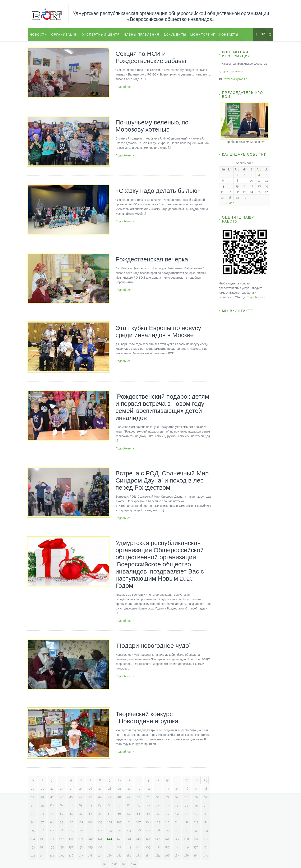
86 (119, 814)
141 (100, 839)
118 (61, 830)
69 (138, 805)
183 (138, 855)
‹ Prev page (34, 780)
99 (61, 822)
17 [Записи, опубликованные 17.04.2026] (252, 186)
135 (42, 839)
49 (129, 797)
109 (158, 822)
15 (167, 780)
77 (33, 814)
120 (81, 830)
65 (100, 805)
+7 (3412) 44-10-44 (231, 71)
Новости (38, 35)
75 (196, 805)
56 (196, 797)
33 (158, 789)
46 (100, 797)
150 (187, 839)
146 (148, 839)
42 (62, 797)
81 (71, 814)
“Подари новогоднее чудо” (153, 646)
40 (42, 797)
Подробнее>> (256, 297)
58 (33, 805)
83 (90, 814)
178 (90, 855)
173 (42, 855)
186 (167, 855)
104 (110, 822)
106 (129, 822)
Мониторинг (203, 35)
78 (42, 814)
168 (177, 847)
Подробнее (125, 87)
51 (148, 797)
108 (148, 822)
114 (206, 822)
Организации (64, 35)
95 (206, 814)
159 (90, 847)
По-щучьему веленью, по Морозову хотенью (152, 126)
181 (119, 855)
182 (129, 855)
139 (81, 839)
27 (100, 789)
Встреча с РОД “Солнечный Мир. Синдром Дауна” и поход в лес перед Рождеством (163, 480)
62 (71, 805)
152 (206, 839)
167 (167, 847)
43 (71, 797)
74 (187, 805)
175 (61, 855)
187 (177, 855)
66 (110, 805)
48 (119, 797)
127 (148, 830)
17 (186, 780)
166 (158, 847)
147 (158, 839)
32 (148, 789)
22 (52, 789)
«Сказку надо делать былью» (158, 191)
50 (138, 797)
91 (167, 814)
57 (206, 797)
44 (81, 797)
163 (129, 847)
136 (52, 839)
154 (42, 847)
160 (100, 847)
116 (42, 830)
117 (52, 830)
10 (119, 780)
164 (138, 847)
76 (206, 805)
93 (186, 814)
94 (196, 814)
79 (52, 814)
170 (196, 847)
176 (71, 855)
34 (167, 789)
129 (167, 830)
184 (148, 855)
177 (81, 855)
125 (129, 830)
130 (177, 830)
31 (138, 789)
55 (186, 797)
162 (119, 847)
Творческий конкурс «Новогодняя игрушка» (149, 718)
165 (148, 847)
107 (138, 822)
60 (52, 805)
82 (81, 814)
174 (52, 855)
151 (196, 839)
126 (138, 830)
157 (71, 847)
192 (114, 864)
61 (61, 805)
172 (33, 855)
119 (71, 830)
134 (33, 839)
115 (33, 830)
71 (158, 805)
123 (110, 830)
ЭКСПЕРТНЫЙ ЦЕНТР (101, 35)
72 (167, 805)
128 (158, 830)
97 (42, 822)
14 (158, 780)
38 (206, 789)
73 (177, 805)
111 (177, 822)
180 (110, 855)
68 (129, 805)
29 (119, 789)
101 (81, 822)
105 (119, 822)
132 (196, 830)
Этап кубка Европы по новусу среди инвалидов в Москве (158, 331)
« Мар (230, 203)
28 (110, 789)
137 (61, 839)
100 (71, 822)
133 (206, 830)
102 (90, 822)
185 (158, 855)
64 (90, 805)
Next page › (204, 780)
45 (90, 797)
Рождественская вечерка (152, 259)
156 (61, 847)
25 (81, 789)
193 (124, 864)
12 (138, 780)
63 (81, 805)
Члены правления (142, 35)
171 (206, 847)
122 (100, 830)
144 (129, 839)
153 (33, 847)
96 (33, 822)
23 (62, 789)
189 (196, 855)
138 (71, 839)
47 (110, 797)
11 (129, 780)
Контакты (229, 35)
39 (33, 797)
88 (138, 814)
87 (129, 814)
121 (90, 830)
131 (186, 830)
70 (148, 805)
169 (186, 847)
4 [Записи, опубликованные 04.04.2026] (259, 175)
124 (119, 830)
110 (167, 822)
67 (119, 805)
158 (81, 847)
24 (71, 789)
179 (100, 855)
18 (196, 780)
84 (100, 814)
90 (158, 814)
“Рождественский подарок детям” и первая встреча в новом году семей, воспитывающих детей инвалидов (163, 407)
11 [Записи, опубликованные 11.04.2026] (259, 181)
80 (62, 814)
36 (186, 789)
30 (129, 789)
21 (42, 789)
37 (196, 789)
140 (90, 839)
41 (52, 797)
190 (206, 855)
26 (90, 789)
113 (196, 822)
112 (187, 822)
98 (52, 822)
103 (100, 822)
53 (167, 797)
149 (177, 839)
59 (42, 805)
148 (167, 839)
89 (148, 814)
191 (105, 864)
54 (177, 797)
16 (177, 780)
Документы (175, 35)
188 (186, 855)
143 (119, 839)
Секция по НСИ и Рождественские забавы (151, 57)
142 (110, 839)
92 (177, 814)
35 (177, 789)
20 (33, 789)
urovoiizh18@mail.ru (235, 79)
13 (148, 780)
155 (52, 847)
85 (110, 814)
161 (110, 847)
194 (134, 864)
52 (158, 797)
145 (138, 839)
